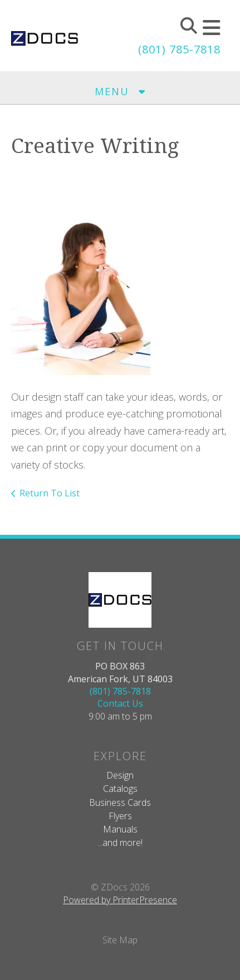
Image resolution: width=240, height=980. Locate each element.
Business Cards (120, 802)
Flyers (120, 816)
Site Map (120, 940)
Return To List (50, 493)
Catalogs (120, 789)
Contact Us (120, 703)
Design (120, 775)
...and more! (120, 843)
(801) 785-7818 (179, 49)
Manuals (120, 829)
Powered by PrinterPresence (120, 900)
